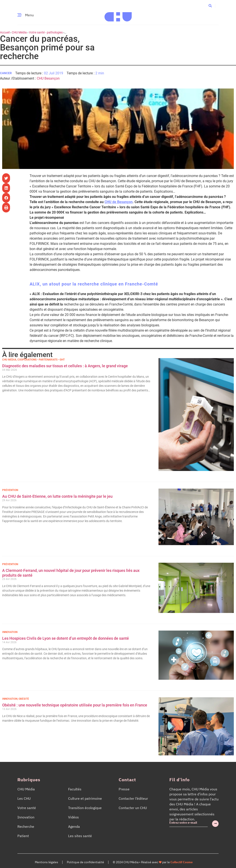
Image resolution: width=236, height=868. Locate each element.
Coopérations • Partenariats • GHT (41, 360)
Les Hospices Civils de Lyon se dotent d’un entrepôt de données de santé (66, 638)
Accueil (5, 32)
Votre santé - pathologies (46, 32)
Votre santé (27, 808)
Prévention (10, 490)
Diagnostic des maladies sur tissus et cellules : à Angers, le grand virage (65, 366)
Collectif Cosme (182, 862)
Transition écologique (85, 808)
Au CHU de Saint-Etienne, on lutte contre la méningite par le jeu (57, 496)
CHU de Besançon (119, 202)
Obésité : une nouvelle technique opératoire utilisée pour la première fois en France (75, 705)
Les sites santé (80, 836)
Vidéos (73, 817)
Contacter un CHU (133, 808)
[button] (210, 6)
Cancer (6, 73)
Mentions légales (46, 862)
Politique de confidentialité (85, 862)
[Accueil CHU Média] (118, 15)
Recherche (26, 826)
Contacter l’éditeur (133, 798)
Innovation (10, 632)
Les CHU (24, 798)
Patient (23, 836)
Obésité (24, 699)
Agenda (74, 826)
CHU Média (19, 32)
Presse (124, 789)
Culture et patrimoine (85, 798)
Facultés (75, 789)
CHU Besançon (48, 78)
